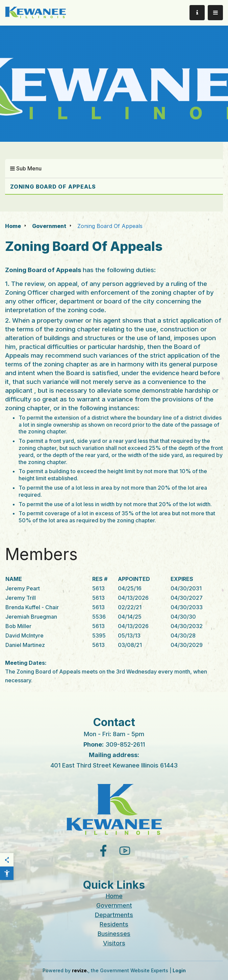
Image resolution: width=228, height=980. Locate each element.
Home (13, 226)
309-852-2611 (125, 744)
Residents (114, 924)
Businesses (114, 934)
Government (49, 226)
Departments (114, 915)
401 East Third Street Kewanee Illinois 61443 (114, 765)
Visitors (114, 943)
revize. (80, 970)
